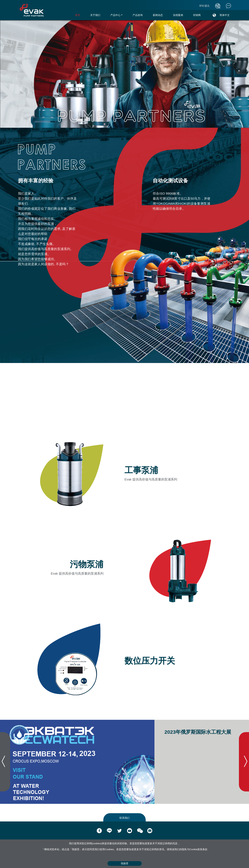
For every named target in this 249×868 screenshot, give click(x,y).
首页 (80, 15)
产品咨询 (138, 15)
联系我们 (124, 818)
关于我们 (95, 15)
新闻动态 (158, 15)
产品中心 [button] (115, 15)
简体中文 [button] (225, 15)
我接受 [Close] (125, 863)
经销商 (197, 15)
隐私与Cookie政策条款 (195, 849)
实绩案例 (178, 15)
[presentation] (5, 762)
